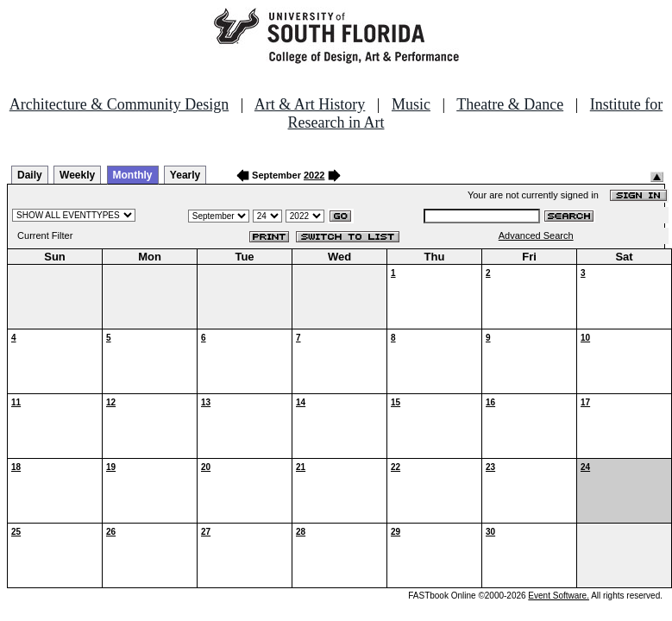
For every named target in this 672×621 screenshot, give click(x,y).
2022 (314, 175)
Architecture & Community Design (119, 104)
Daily (30, 175)
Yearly (185, 175)
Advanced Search (536, 235)
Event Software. (559, 596)
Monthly (133, 175)
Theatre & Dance (510, 104)
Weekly (77, 175)
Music (411, 104)
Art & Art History (310, 104)
